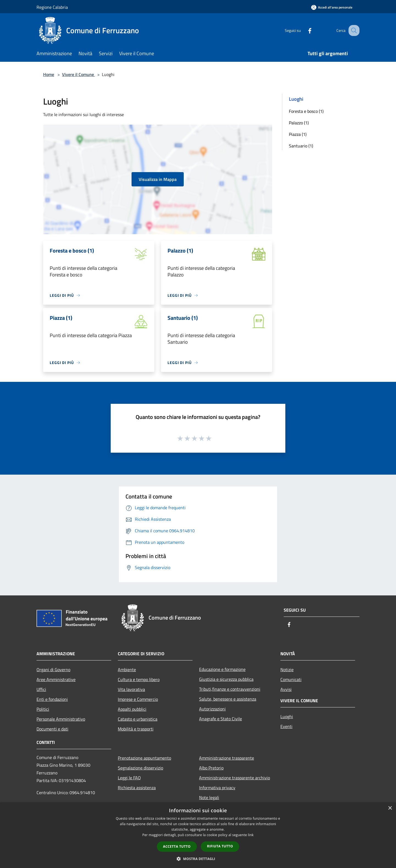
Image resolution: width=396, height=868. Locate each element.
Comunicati (291, 679)
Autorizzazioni (212, 709)
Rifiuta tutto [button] (220, 846)
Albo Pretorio (211, 768)
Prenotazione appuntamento (144, 758)
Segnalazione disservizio (140, 768)
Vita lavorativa (131, 689)
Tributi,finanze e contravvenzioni (230, 689)
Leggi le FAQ (129, 778)
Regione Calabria (52, 7)
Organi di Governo (53, 670)
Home (49, 74)
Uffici (41, 689)
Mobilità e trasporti (136, 729)
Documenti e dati (52, 729)
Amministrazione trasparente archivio (235, 778)
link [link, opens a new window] (251, 835)
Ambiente (127, 670)
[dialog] (198, 835)
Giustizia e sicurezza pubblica (226, 679)
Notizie (287, 670)
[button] (198, 859)
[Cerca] (353, 30)
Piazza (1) (298, 134)
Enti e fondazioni (52, 699)
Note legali (209, 797)
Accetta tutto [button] (177, 846)
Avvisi (286, 689)
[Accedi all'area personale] (332, 7)
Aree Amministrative (56, 679)
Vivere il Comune (79, 74)
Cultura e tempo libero (139, 679)
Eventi (286, 726)
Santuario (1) (301, 146)
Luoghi (287, 716)
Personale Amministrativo (61, 719)
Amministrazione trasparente (227, 758)
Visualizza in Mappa (158, 179)
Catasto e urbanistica (138, 719)
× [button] (390, 808)
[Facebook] (304, 30)
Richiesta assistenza (137, 788)
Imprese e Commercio (138, 699)
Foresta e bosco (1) (306, 111)
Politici (43, 709)
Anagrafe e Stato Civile (221, 719)
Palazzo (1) (299, 123)
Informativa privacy (217, 788)
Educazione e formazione (222, 669)
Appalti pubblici (132, 709)
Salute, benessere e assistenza (228, 699)
